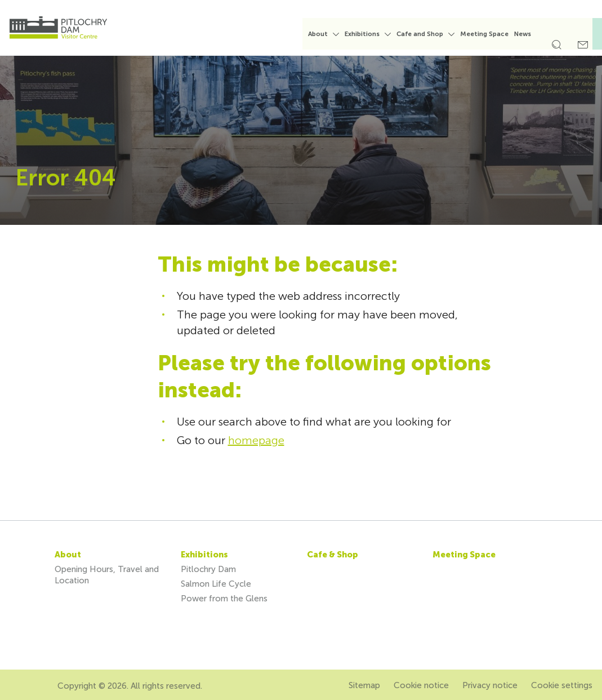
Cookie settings (562, 685)
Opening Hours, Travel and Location (107, 575)
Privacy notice (490, 685)
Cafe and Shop (427, 34)
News (530, 34)
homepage (256, 440)
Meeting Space (492, 34)
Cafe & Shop (333, 555)
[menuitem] (331, 39)
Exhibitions (369, 34)
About (325, 34)
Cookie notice (421, 685)
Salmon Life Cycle (216, 584)
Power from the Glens (224, 599)
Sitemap (364, 685)
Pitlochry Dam (208, 569)
